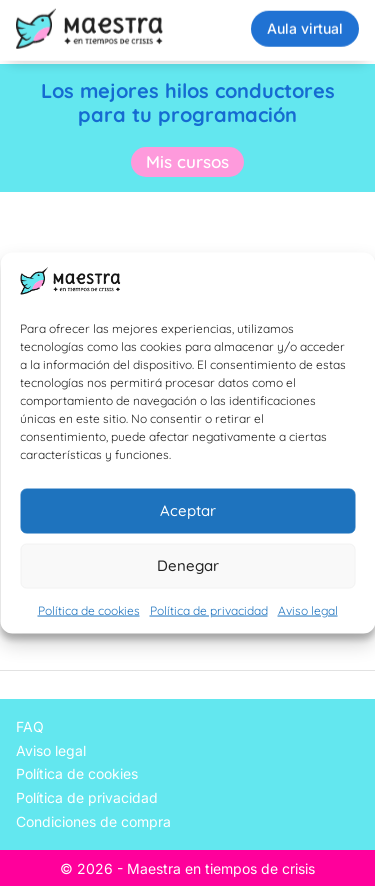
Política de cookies (89, 609)
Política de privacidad (209, 609)
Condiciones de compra (93, 821)
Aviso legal (308, 609)
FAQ (30, 726)
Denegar (188, 565)
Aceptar (188, 510)
